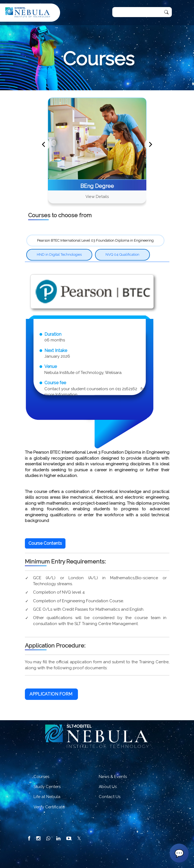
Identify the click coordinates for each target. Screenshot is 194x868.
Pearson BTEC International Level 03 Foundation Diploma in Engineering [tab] (95, 240)
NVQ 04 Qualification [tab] (122, 254)
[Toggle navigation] (181, 13)
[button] (45, 543)
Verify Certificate (49, 807)
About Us (108, 787)
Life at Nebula (47, 797)
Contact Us (110, 797)
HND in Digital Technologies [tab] (59, 254)
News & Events (113, 777)
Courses (41, 777)
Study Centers (47, 787)
